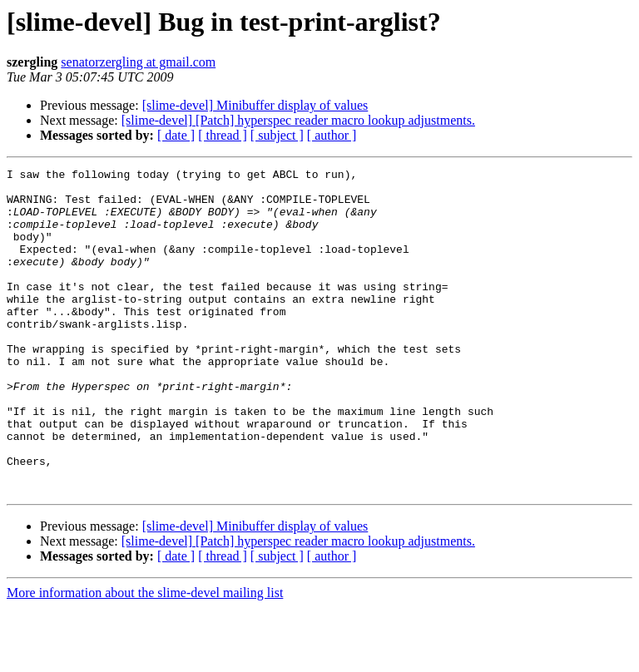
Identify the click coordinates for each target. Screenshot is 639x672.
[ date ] (176, 135)
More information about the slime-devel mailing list (145, 657)
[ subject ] (277, 135)
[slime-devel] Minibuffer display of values (255, 105)
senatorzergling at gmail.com (138, 62)
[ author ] (332, 135)
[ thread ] (223, 135)
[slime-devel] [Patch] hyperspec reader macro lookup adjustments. (298, 120)
